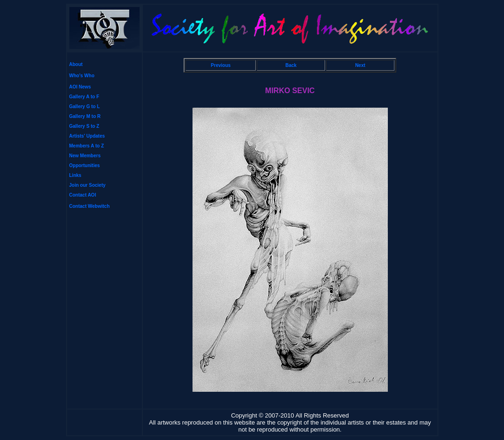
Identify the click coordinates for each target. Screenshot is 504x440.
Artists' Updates (87, 136)
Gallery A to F (84, 97)
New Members (85, 156)
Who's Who (82, 76)
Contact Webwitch (89, 206)
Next (360, 65)
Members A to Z (87, 146)
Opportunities (85, 165)
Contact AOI (83, 195)
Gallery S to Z (84, 126)
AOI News (80, 87)
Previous (221, 65)
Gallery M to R (85, 116)
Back (291, 65)
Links (75, 175)
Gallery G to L (85, 106)
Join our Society (88, 185)
